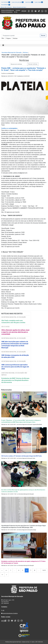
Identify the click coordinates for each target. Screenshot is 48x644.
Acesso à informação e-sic (8, 10)
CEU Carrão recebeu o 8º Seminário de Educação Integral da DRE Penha (21, 456)
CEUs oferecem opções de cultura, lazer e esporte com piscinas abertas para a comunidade (15, 332)
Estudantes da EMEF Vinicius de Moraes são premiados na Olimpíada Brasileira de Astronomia (15, 380)
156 (3, 610)
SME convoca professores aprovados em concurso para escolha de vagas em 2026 (15, 367)
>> (2, 575)
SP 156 (16, 12)
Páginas (9, 38)
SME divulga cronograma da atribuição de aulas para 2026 (15, 356)
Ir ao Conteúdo (6, 2)
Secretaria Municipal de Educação (12, 53)
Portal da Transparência (7, 12)
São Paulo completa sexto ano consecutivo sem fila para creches (13, 321)
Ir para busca (29, 2)
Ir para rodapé (39, 2)
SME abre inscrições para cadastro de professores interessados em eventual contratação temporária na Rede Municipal (15, 345)
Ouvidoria (18, 10)
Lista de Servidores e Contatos (10, 613)
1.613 (44, 570)
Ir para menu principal (18, 2)
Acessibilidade (6, 5)
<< (6, 570)
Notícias (15, 38)
